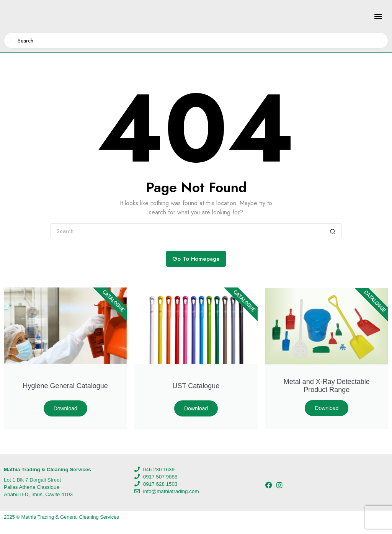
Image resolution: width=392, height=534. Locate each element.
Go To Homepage (196, 259)
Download (65, 408)
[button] (378, 16)
